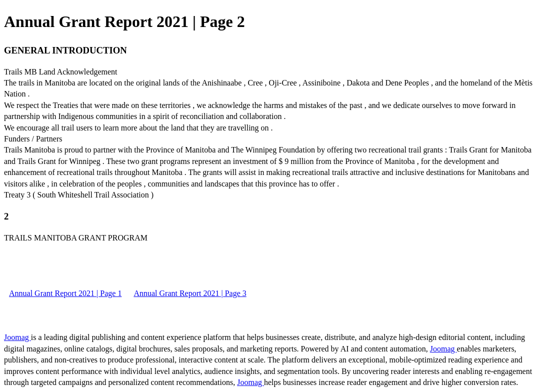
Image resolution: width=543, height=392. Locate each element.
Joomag (17, 337)
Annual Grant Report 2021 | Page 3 (190, 293)
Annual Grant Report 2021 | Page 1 (65, 293)
